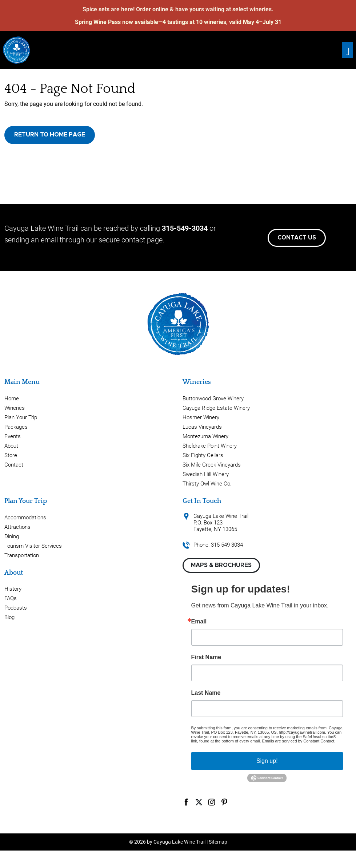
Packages (16, 427)
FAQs (11, 598)
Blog (9, 617)
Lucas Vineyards (202, 427)
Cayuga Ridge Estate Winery (216, 408)
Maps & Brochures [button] (221, 565)
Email (199, 622)
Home (12, 399)
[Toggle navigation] (347, 50)
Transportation (22, 555)
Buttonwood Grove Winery (213, 399)
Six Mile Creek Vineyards (212, 465)
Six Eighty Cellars (203, 455)
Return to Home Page (50, 135)
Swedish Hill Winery (206, 474)
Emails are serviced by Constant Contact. (299, 741)
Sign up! (267, 761)
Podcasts (16, 608)
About (11, 446)
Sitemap (218, 842)
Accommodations (25, 518)
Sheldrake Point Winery (210, 446)
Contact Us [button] (297, 238)
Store (11, 455)
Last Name (206, 693)
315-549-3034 (185, 228)
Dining (12, 536)
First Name (206, 657)
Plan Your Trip (21, 417)
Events (13, 436)
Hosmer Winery (201, 417)
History (13, 589)
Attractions (17, 527)
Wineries (15, 408)
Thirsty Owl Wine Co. (207, 484)
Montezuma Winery (205, 436)
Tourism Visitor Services (33, 546)
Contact (14, 465)
